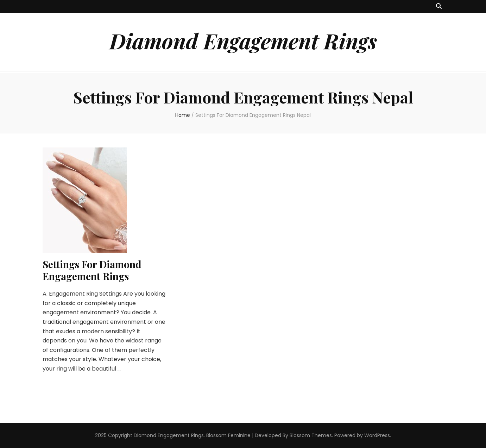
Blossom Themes (311, 435)
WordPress (377, 435)
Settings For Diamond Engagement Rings (92, 270)
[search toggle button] (439, 7)
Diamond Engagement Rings (243, 40)
